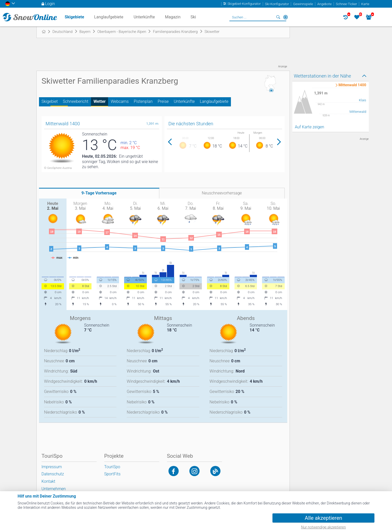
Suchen (278, 17)
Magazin (173, 17)
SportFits (112, 474)
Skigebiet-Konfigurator (244, 4)
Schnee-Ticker (347, 4)
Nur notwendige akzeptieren (323, 527)
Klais (363, 100)
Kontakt (48, 481)
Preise (163, 101)
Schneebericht (76, 101)
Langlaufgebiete (214, 101)
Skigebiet (50, 101)
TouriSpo (112, 467)
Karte (365, 4)
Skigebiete (74, 17)
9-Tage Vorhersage (99, 193)
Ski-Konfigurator (277, 4)
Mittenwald (358, 112)
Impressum (52, 467)
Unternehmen (54, 489)
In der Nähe (285, 17)
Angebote (324, 4)
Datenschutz (53, 474)
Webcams (120, 101)
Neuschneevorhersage (222, 193)
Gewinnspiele (303, 4)
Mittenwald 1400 (352, 85)
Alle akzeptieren (324, 518)
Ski (193, 17)
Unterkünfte (184, 101)
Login (50, 4)
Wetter (100, 101)
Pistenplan (143, 101)
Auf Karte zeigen (310, 127)
